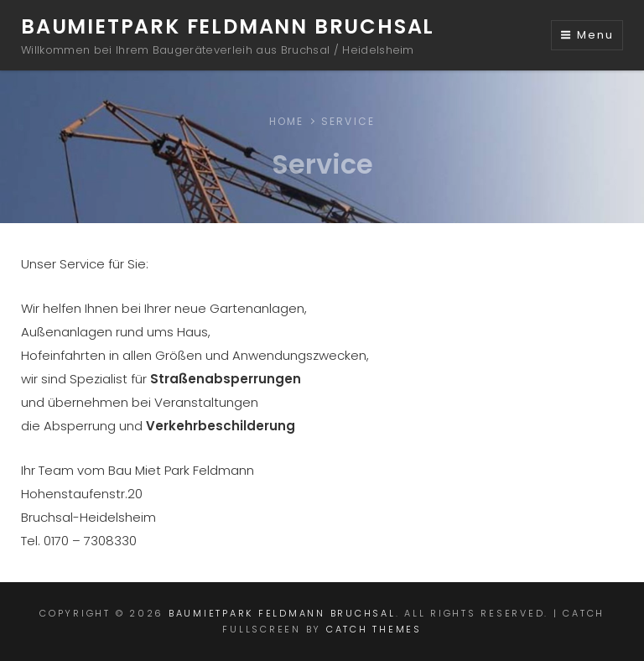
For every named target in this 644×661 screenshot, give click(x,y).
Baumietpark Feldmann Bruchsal (228, 26)
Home (287, 121)
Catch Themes (374, 629)
